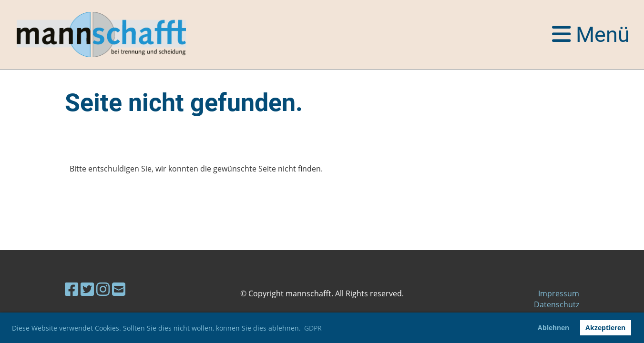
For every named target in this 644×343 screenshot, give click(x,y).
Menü (591, 35)
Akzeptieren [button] (605, 328)
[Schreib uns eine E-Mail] (119, 289)
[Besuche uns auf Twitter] (87, 289)
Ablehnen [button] (553, 328)
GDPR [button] (313, 328)
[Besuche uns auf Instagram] (103, 289)
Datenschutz (557, 304)
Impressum (559, 293)
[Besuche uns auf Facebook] (72, 289)
